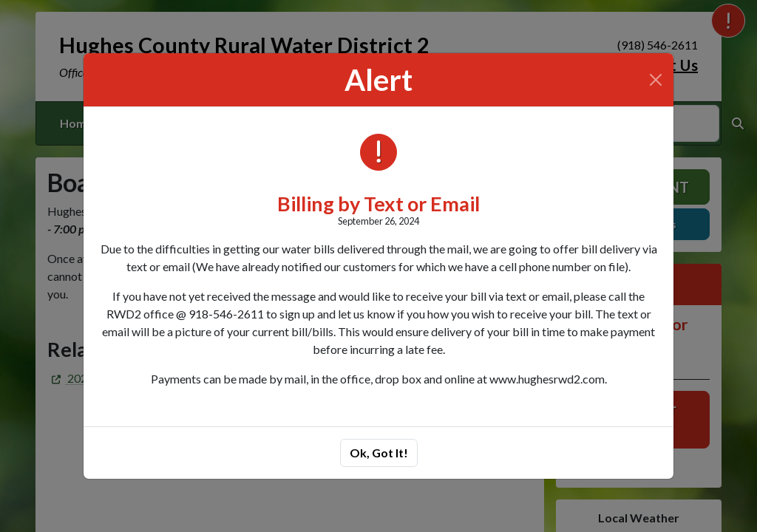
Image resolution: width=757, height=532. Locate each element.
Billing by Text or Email (378, 204)
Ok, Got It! (379, 453)
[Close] (656, 80)
